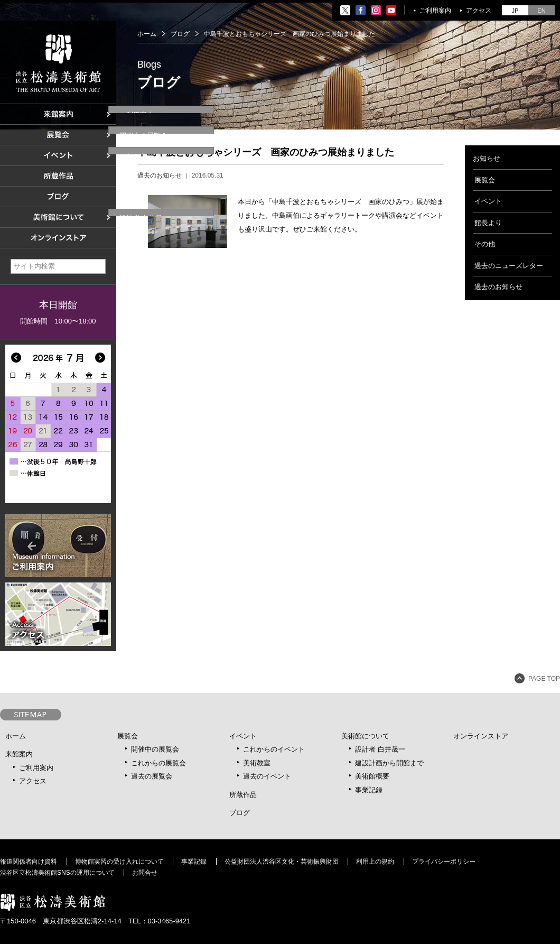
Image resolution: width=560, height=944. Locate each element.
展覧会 (485, 180)
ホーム (147, 34)
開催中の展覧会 (155, 749)
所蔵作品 (243, 795)
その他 (485, 244)
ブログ (180, 34)
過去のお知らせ (160, 175)
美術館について (365, 736)
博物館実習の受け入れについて (119, 862)
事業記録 (369, 790)
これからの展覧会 (158, 763)
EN (541, 11)
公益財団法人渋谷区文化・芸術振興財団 (282, 862)
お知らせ (487, 158)
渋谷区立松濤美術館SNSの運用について (57, 873)
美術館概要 (372, 776)
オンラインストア (481, 736)
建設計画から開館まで (389, 763)
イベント (488, 201)
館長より (488, 223)
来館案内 (19, 754)
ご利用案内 (435, 11)
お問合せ (145, 873)
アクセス (479, 11)
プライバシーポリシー (444, 862)
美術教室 (257, 763)
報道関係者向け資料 (29, 862)
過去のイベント (267, 776)
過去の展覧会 (152, 776)
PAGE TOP (544, 679)
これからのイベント (274, 749)
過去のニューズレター (509, 266)
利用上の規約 (375, 862)
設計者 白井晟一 (380, 749)
